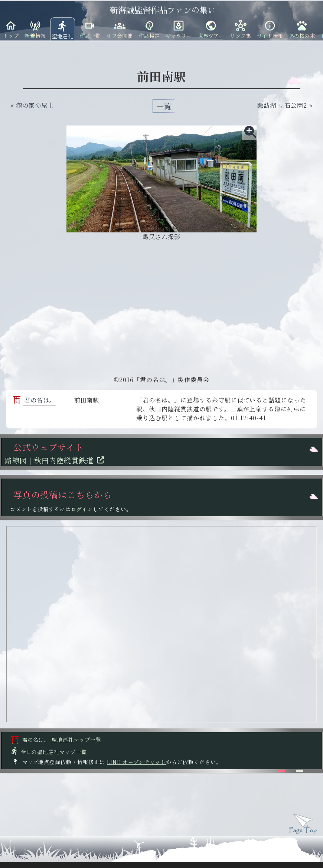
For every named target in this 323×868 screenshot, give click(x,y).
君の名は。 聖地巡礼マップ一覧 (56, 740)
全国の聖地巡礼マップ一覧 (48, 752)
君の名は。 (34, 400)
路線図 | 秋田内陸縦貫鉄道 (56, 460)
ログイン (82, 509)
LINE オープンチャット (136, 762)
